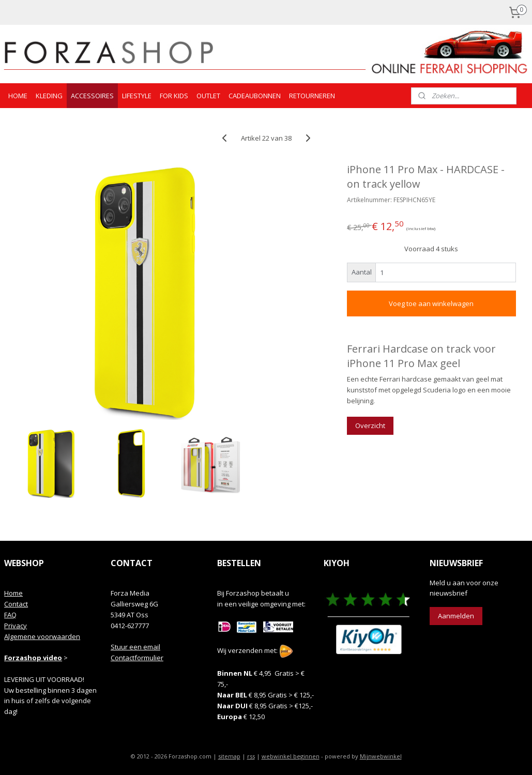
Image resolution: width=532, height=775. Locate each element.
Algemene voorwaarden (42, 636)
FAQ (10, 615)
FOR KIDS (174, 96)
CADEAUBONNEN (255, 96)
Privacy (16, 626)
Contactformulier (137, 658)
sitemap (229, 756)
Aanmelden (456, 616)
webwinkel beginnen (291, 756)
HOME (18, 96)
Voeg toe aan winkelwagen (431, 303)
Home (13, 593)
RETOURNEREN (312, 96)
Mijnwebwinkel (381, 756)
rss (251, 756)
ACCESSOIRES (92, 96)
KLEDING (49, 96)
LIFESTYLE (137, 96)
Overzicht (370, 426)
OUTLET (208, 96)
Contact (16, 604)
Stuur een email (135, 647)
